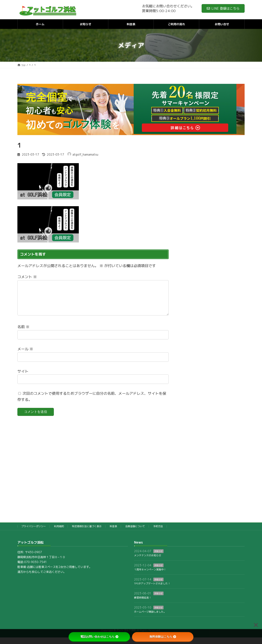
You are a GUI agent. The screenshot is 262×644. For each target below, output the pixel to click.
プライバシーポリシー (34, 533)
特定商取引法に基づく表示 (87, 533)
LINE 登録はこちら (223, 8)
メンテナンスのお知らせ (148, 562)
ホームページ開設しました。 (150, 618)
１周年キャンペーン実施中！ (150, 576)
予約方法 (158, 533)
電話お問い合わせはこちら (99, 637)
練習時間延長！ (143, 604)
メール (25, 356)
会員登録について (135, 533)
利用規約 (59, 533)
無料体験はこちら (163, 637)
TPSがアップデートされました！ (152, 590)
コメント (27, 277)
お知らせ (158, 558)
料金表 (113, 533)
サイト (23, 378)
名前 (23, 333)
